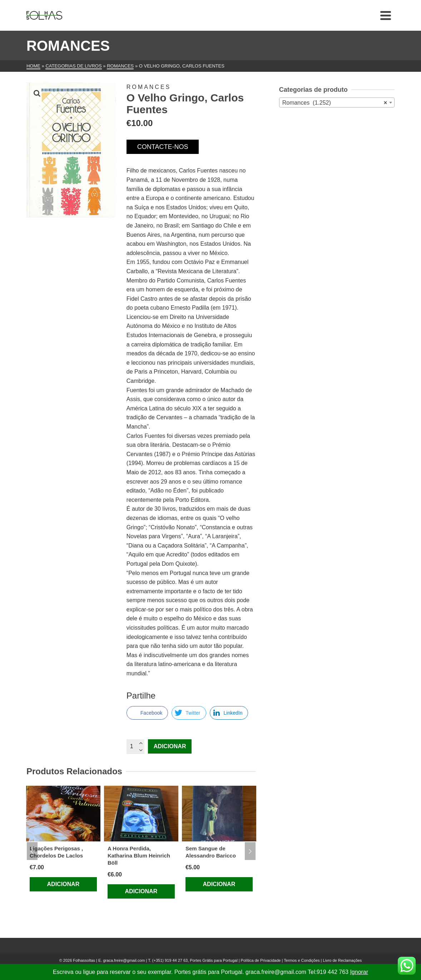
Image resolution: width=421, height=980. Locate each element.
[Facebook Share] (147, 713)
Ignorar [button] (359, 972)
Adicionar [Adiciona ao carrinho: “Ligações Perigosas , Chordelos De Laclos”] (63, 884)
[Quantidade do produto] (135, 746)
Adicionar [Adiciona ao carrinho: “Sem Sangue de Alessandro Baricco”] (219, 884)
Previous (32, 851)
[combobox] (337, 102)
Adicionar (170, 746)
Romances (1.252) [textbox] (335, 103)
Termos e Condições (302, 960)
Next (250, 851)
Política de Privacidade (261, 960)
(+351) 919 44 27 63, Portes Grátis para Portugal (195, 960)
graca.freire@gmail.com (124, 960)
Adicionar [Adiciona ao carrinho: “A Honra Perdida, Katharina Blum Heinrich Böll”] (141, 891)
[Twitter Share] (189, 713)
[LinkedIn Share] (229, 713)
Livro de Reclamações (343, 960)
